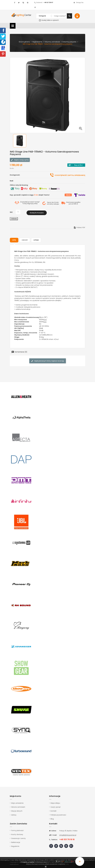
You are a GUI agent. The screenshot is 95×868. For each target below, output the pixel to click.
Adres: (53, 830)
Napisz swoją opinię (20, 160)
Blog (52, 818)
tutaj (67, 864)
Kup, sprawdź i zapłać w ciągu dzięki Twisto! (30, 195)
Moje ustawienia (17, 802)
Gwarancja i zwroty (18, 838)
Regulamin (15, 846)
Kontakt (54, 810)
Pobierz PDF (79, 227)
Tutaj (24, 204)
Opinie (36, 239)
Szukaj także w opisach (49, 20)
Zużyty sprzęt (56, 806)
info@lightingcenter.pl (68, 834)
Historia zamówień (18, 806)
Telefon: (53, 839)
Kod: (12, 181)
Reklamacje (16, 842)
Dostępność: (15, 175)
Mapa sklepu (55, 802)
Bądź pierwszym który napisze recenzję (48, 360)
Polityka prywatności (58, 814)
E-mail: (53, 834)
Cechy (25, 239)
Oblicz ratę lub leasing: (19, 185)
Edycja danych (17, 810)
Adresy (14, 814)
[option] (21, 141)
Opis (14, 239)
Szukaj (69, 16)
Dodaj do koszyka (37, 212)
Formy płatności (17, 830)
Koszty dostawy (17, 834)
